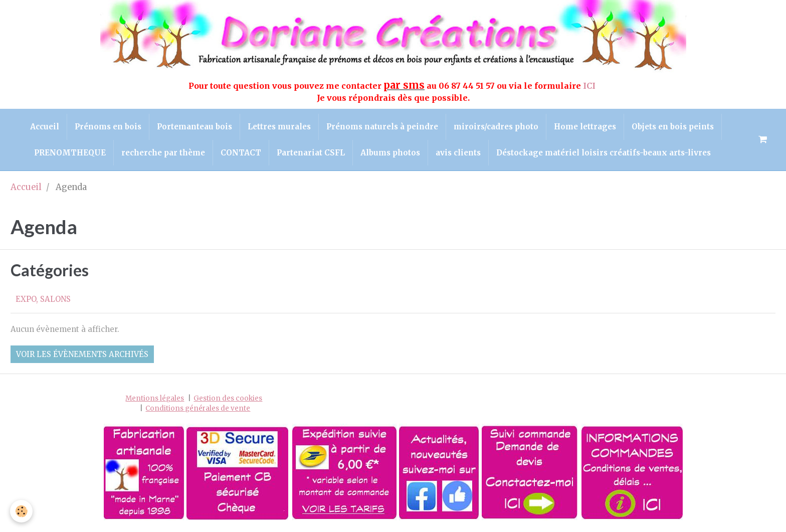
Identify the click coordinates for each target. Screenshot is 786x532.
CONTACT (241, 153)
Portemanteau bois (194, 127)
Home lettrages (585, 127)
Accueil (45, 127)
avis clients (458, 153)
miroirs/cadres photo (496, 127)
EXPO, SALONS (43, 299)
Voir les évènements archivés (82, 354)
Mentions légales (155, 398)
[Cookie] (21, 511)
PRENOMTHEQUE (70, 153)
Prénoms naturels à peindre (382, 127)
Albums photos (390, 153)
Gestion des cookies (228, 398)
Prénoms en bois (108, 127)
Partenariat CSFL (311, 153)
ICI (590, 86)
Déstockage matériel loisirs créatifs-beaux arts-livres (604, 153)
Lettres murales (279, 127)
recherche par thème (163, 153)
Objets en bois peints (673, 127)
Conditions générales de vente (198, 408)
